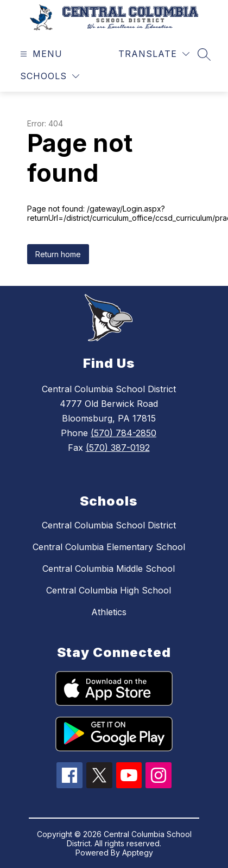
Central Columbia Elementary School (109, 547)
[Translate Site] (154, 54)
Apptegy (138, 853)
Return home (58, 254)
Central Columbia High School (109, 590)
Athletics (109, 612)
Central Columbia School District (109, 525)
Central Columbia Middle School (109, 569)
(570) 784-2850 (123, 433)
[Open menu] (40, 54)
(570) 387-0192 (118, 448)
